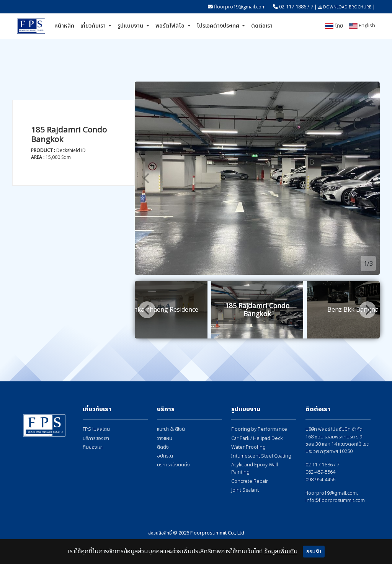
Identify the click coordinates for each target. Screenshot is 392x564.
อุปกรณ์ (165, 456)
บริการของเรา (96, 439)
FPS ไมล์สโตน (96, 429)
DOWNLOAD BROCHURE (345, 7)
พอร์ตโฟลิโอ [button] (171, 26)
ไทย (334, 26)
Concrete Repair (250, 481)
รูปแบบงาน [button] (131, 26)
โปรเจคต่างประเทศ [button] (219, 26)
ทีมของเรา (93, 447)
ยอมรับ (314, 552)
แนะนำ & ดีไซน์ (171, 429)
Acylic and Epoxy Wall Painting (255, 469)
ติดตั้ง (163, 447)
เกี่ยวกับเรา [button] (94, 26)
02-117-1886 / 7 (296, 7)
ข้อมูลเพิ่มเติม (281, 551)
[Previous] (147, 178)
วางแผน (165, 439)
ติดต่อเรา (262, 26)
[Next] (367, 178)
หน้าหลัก (64, 26)
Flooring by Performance (259, 429)
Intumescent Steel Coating (261, 456)
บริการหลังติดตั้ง (173, 465)
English (362, 25)
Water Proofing (248, 447)
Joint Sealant (245, 490)
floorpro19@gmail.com (240, 7)
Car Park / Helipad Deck (257, 439)
